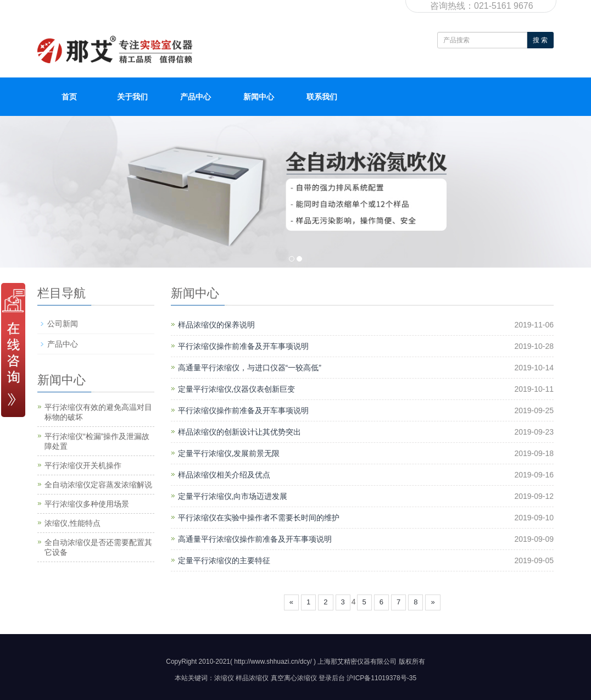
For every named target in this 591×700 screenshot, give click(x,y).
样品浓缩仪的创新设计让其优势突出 (239, 432)
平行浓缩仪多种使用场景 (87, 504)
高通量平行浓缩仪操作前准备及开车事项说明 (255, 539)
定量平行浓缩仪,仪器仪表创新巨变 (237, 389)
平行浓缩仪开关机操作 (83, 465)
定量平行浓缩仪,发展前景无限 (229, 453)
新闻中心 (259, 97)
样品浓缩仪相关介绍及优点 (224, 475)
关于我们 (132, 97)
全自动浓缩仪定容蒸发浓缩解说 (98, 485)
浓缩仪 (224, 678)
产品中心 (196, 97)
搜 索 (540, 40)
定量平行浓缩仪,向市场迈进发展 (233, 496)
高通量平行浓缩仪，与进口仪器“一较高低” (250, 368)
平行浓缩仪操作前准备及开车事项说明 (243, 346)
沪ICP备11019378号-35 (381, 678)
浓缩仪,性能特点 (73, 523)
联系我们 (322, 97)
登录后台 (332, 678)
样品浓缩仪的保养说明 (216, 325)
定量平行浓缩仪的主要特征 (224, 560)
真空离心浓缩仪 (294, 678)
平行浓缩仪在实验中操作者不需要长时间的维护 (259, 518)
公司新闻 (63, 324)
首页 (69, 97)
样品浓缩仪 (252, 678)
